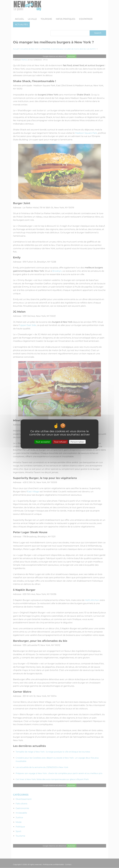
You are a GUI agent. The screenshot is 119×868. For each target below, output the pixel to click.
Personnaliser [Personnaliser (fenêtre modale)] (77, 442)
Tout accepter (43, 442)
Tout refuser (60, 442)
